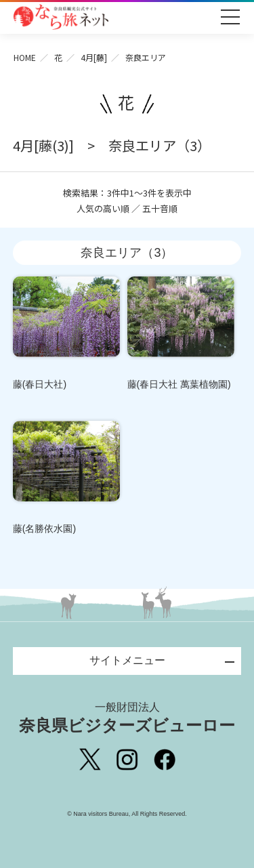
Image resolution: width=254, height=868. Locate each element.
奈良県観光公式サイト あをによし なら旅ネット (61, 17)
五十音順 (160, 208)
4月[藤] (94, 57)
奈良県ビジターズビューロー (127, 718)
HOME (25, 57)
